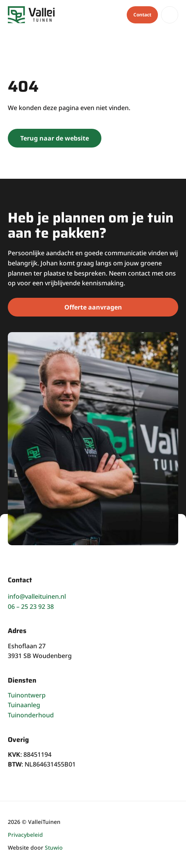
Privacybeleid (25, 835)
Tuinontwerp (27, 695)
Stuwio (54, 848)
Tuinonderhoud (31, 715)
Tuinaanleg (24, 705)
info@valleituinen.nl (37, 596)
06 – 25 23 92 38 (31, 607)
